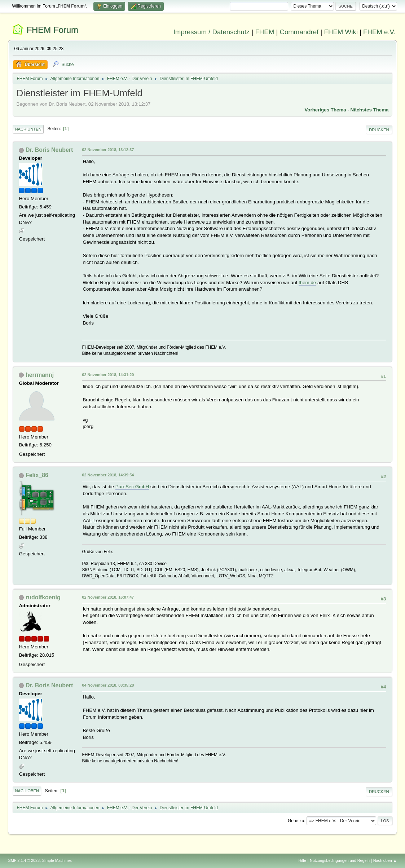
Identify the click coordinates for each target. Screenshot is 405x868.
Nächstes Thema (370, 110)
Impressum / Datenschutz (212, 32)
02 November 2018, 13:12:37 (108, 150)
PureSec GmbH (132, 487)
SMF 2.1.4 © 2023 (24, 860)
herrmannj (40, 375)
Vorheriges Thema (325, 110)
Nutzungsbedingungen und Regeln (340, 860)
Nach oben (27, 791)
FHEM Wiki (341, 32)
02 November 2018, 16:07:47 (108, 597)
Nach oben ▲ (385, 860)
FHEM (265, 32)
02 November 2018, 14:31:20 (108, 375)
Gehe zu (296, 821)
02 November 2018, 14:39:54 (108, 475)
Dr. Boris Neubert (49, 150)
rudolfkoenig (43, 597)
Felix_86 (37, 475)
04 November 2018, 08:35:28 (108, 685)
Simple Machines (57, 860)
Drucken (379, 130)
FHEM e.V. (379, 32)
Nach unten (28, 129)
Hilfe (303, 860)
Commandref (299, 32)
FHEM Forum (52, 30)
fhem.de (307, 283)
